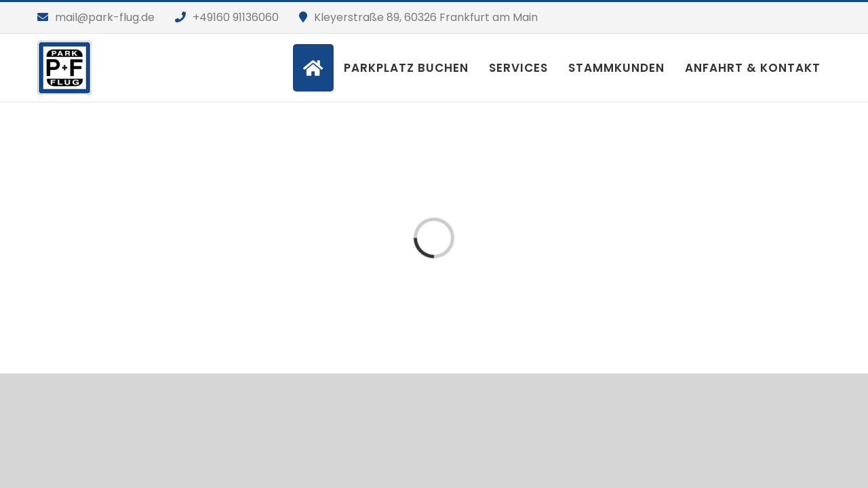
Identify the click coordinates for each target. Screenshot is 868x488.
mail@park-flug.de (105, 17)
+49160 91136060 (236, 17)
